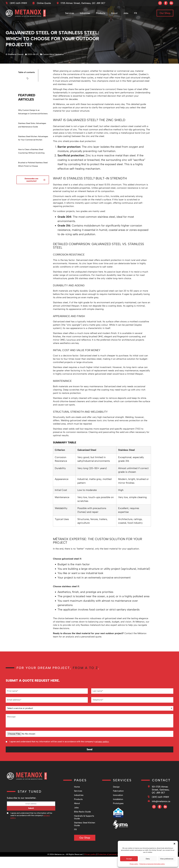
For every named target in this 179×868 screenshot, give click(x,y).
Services (70, 14)
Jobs (126, 14)
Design (116, 787)
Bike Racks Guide (82, 812)
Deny (148, 859)
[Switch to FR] (136, 14)
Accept (129, 859)
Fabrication (118, 791)
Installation (118, 799)
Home (77, 787)
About (115, 14)
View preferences (167, 859)
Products (101, 14)
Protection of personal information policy (152, 864)
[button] (174, 844)
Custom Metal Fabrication (53, 54)
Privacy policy (134, 864)
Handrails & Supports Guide (84, 817)
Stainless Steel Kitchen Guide (85, 824)
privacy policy (102, 742)
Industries (85, 14)
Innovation (118, 795)
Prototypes (118, 803)
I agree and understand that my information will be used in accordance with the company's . (59, 742)
